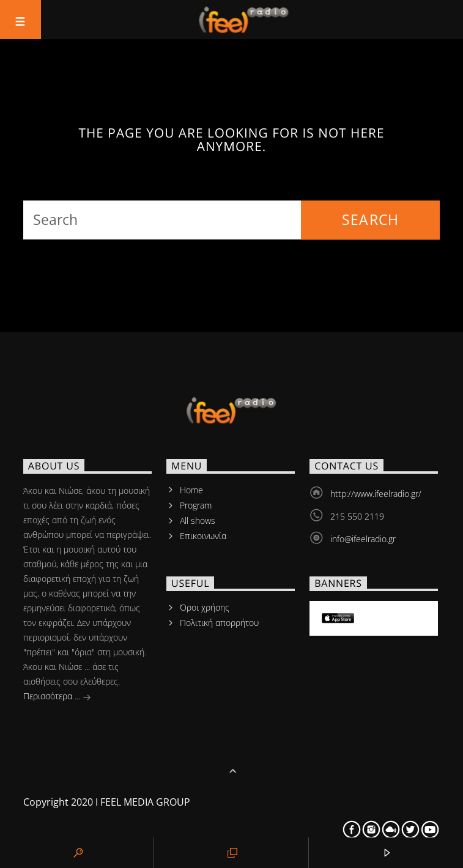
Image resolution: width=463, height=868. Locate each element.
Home (191, 490)
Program (196, 505)
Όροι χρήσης (205, 607)
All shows (198, 520)
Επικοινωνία (203, 536)
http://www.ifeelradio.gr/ (376, 494)
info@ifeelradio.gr (363, 539)
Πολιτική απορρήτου (219, 623)
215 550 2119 (357, 516)
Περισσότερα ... (57, 697)
